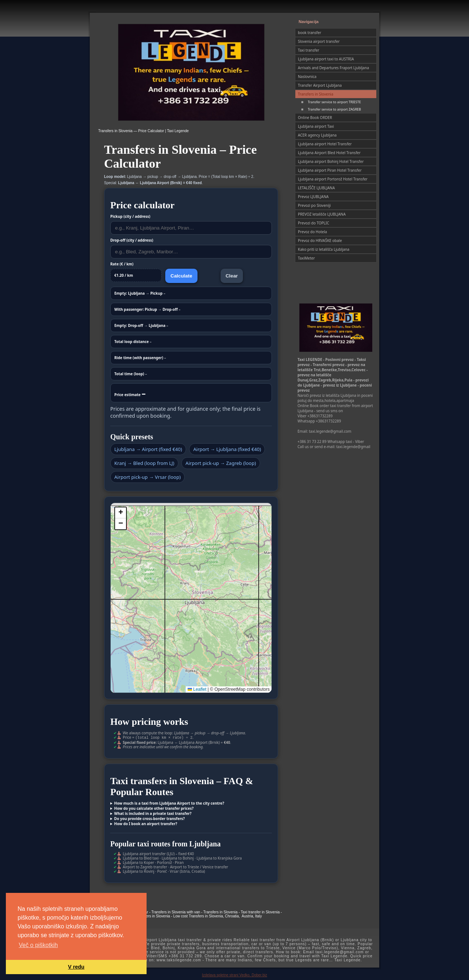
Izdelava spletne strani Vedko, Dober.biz (234, 974)
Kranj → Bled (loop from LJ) (144, 463)
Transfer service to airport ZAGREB (334, 109)
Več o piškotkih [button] (38, 945)
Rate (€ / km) (122, 264)
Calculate (181, 276)
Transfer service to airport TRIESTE (334, 102)
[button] (121, 513)
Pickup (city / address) (130, 216)
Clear (232, 276)
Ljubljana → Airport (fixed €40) (148, 449)
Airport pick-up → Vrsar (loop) (147, 477)
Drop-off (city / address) (132, 240)
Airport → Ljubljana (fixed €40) (227, 449)
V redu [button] (76, 967)
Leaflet (197, 689)
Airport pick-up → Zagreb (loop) (221, 463)
